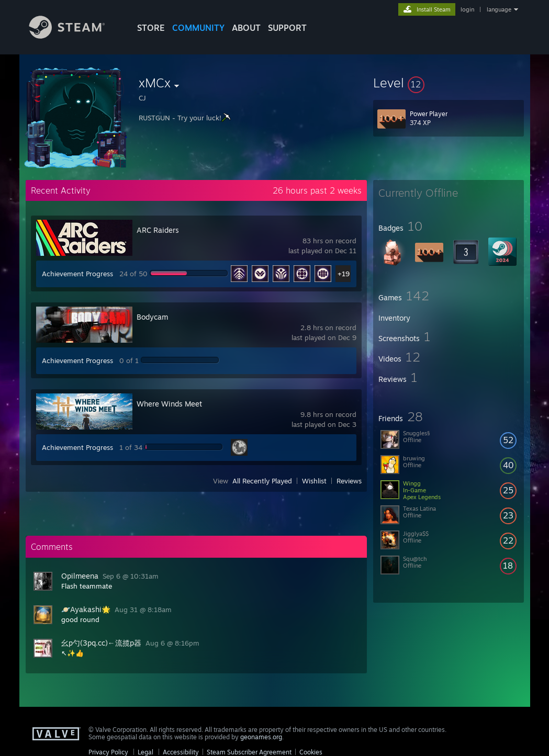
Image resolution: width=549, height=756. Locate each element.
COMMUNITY (198, 28)
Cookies (311, 752)
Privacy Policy (108, 752)
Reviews (349, 481)
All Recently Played (262, 481)
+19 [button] (344, 274)
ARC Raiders (158, 230)
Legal (145, 752)
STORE (151, 28)
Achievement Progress (77, 274)
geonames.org (261, 737)
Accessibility (181, 752)
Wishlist (314, 481)
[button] (449, 83)
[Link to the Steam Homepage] (75, 36)
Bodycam (152, 317)
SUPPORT (287, 28)
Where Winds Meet (169, 404)
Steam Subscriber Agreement (249, 752)
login (467, 9)
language (499, 9)
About (246, 28)
